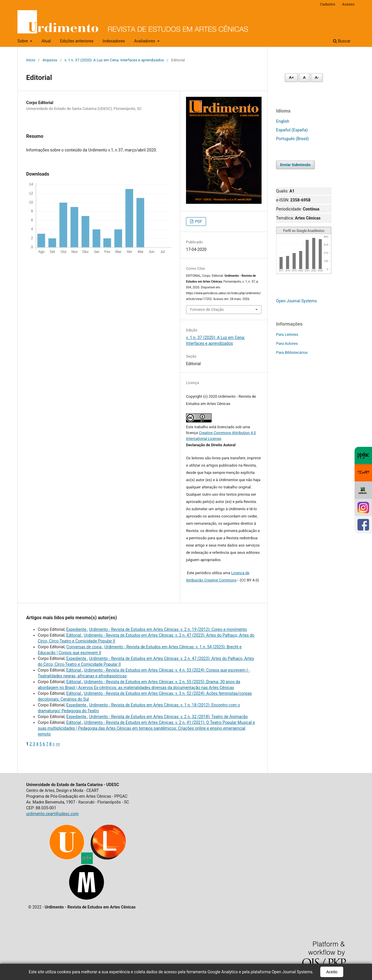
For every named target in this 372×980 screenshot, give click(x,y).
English (283, 121)
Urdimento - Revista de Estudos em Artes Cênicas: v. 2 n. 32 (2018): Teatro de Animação (168, 717)
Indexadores (114, 41)
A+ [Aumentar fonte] (291, 77)
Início (31, 60)
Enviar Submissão (295, 165)
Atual (46, 41)
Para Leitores (287, 334)
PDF (198, 221)
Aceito (332, 972)
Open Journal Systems (296, 301)
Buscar (342, 41)
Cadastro (328, 4)
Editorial (74, 635)
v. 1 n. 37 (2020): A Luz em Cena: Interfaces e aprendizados (114, 60)
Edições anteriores (77, 41)
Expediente (77, 629)
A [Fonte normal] (304, 77)
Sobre (23, 41)
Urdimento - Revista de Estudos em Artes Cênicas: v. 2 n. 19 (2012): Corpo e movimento (168, 629)
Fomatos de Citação (207, 309)
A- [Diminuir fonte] (317, 77)
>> (58, 744)
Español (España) (292, 130)
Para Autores (287, 343)
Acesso (348, 4)
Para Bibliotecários (292, 352)
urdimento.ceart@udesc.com (52, 814)
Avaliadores (145, 41)
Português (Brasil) (292, 139)
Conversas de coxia (84, 647)
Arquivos (50, 60)
